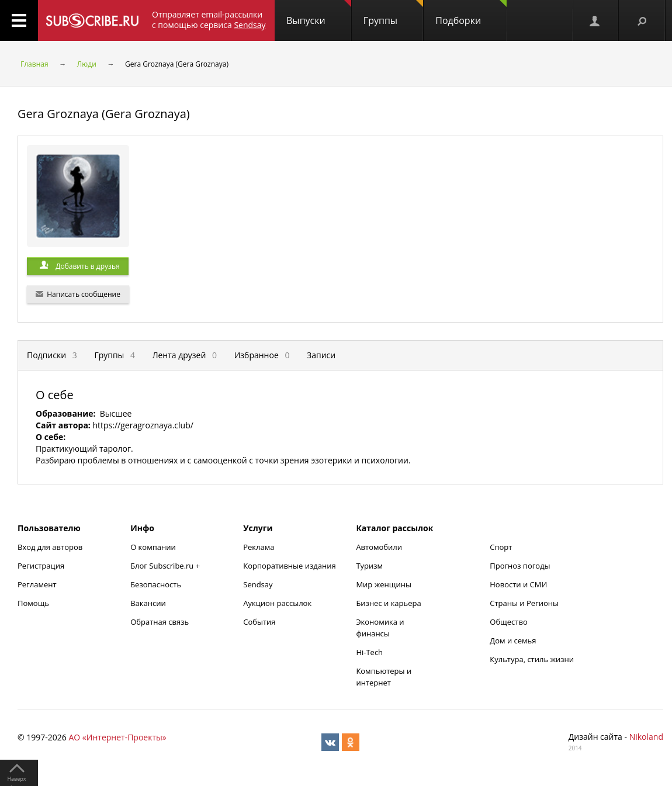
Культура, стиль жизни (532, 659)
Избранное (262, 355)
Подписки (52, 355)
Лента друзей (185, 355)
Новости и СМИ (518, 584)
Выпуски (319, 13)
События (259, 622)
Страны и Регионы (524, 603)
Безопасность (156, 584)
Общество (508, 622)
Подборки (471, 13)
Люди (87, 64)
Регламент (37, 584)
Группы (393, 13)
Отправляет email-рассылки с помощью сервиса (209, 20)
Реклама (259, 547)
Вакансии (148, 603)
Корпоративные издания (289, 566)
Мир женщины (384, 584)
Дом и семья (513, 640)
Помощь (33, 603)
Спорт (501, 547)
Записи (321, 355)
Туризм (369, 566)
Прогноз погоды (520, 566)
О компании (153, 547)
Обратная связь (160, 622)
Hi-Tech (369, 652)
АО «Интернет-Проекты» (117, 737)
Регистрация (41, 566)
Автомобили (379, 547)
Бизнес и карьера (388, 603)
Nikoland (646, 737)
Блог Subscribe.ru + (166, 566)
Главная (34, 64)
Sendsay (258, 584)
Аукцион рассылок (277, 603)
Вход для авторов (50, 547)
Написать (78, 294)
